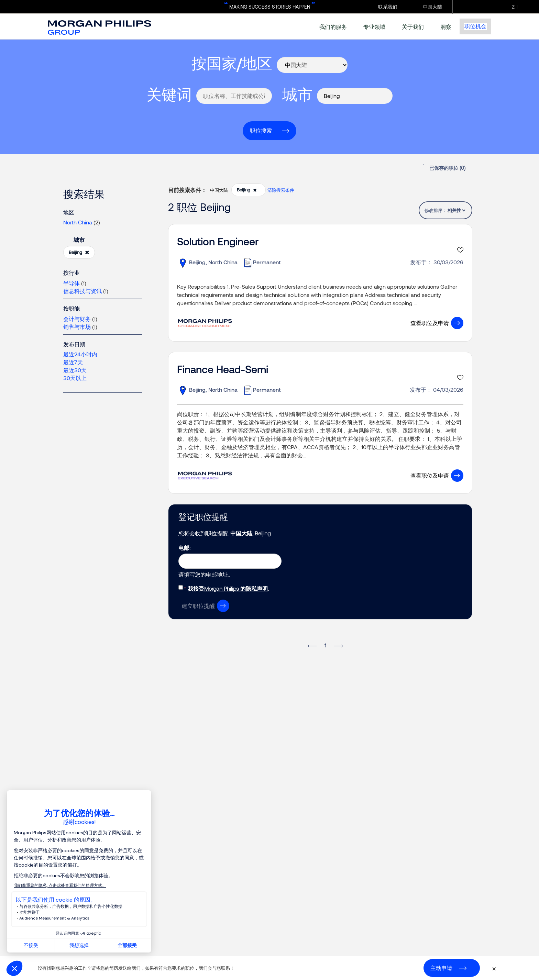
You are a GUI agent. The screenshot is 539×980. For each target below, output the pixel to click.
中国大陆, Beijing (250, 533)
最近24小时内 (80, 354)
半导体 (71, 283)
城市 (297, 94)
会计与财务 (77, 319)
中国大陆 (432, 7)
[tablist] (456, 210)
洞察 (446, 27)
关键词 (169, 94)
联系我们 (388, 7)
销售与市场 (77, 327)
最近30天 (75, 370)
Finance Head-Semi (223, 369)
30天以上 (75, 378)
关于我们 (413, 27)
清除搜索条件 (281, 190)
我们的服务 (333, 27)
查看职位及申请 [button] (430, 323)
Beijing (79, 253)
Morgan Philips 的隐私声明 (236, 588)
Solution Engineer (218, 241)
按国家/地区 (232, 63)
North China (78, 222)
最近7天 (73, 362)
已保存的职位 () (447, 168)
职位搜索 (261, 130)
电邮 (184, 548)
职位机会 (475, 26)
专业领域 (374, 27)
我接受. (228, 588)
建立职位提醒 (198, 606)
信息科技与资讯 (82, 291)
